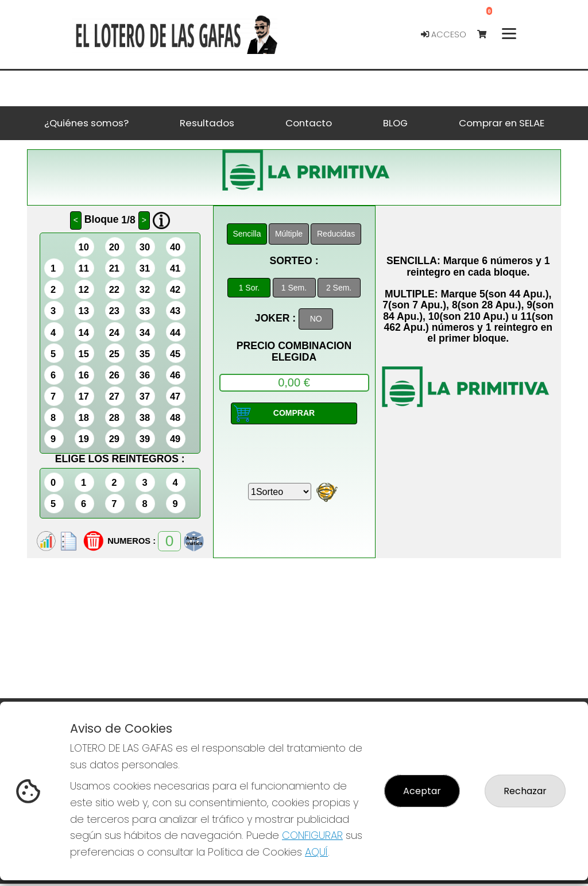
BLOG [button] (395, 123)
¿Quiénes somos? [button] (86, 123)
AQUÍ (316, 852)
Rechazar (525, 791)
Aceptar (422, 791)
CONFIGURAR (312, 835)
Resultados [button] (207, 123)
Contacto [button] (309, 123)
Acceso (444, 34)
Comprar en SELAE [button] (502, 123)
